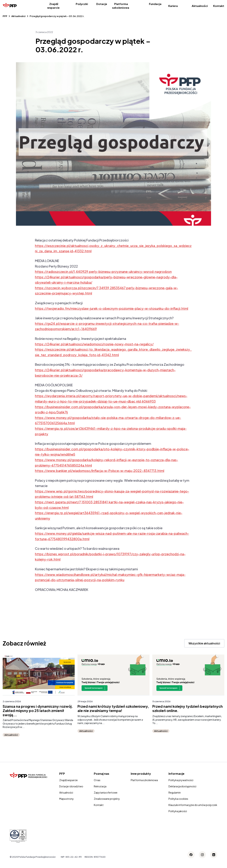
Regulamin (175, 792)
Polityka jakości (178, 811)
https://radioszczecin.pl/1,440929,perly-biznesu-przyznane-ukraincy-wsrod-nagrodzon (103, 272)
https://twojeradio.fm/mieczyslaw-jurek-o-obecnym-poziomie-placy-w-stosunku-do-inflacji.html (112, 308)
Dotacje (102, 4)
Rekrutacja (100, 786)
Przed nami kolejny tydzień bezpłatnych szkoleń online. (188, 708)
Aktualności (200, 6)
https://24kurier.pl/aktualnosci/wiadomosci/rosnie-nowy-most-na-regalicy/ (94, 344)
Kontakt (219, 6)
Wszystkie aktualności (204, 643)
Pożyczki (82, 4)
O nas (97, 780)
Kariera (173, 6)
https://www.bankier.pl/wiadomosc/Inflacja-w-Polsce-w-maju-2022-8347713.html (100, 471)
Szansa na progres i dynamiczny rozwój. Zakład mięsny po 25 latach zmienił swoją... (38, 711)
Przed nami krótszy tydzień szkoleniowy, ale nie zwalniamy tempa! (113, 708)
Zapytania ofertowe (106, 792)
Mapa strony (67, 799)
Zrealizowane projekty (107, 799)
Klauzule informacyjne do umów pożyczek (193, 805)
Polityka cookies (178, 799)
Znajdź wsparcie (53, 6)
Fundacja (155, 4)
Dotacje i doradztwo (71, 786)
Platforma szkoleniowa (121, 6)
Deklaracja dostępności (182, 786)
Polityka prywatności (181, 780)
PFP (5, 16)
